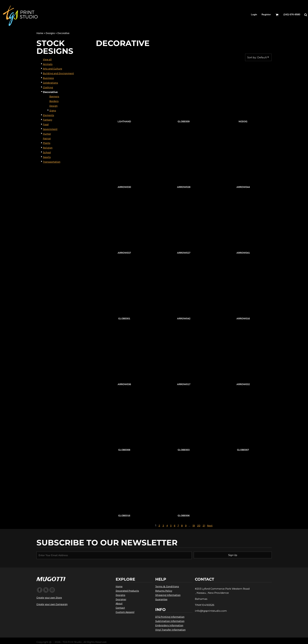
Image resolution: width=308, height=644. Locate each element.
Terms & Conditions (167, 586)
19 (194, 526)
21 (204, 526)
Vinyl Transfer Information (170, 630)
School (47, 152)
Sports (47, 157)
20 (199, 526)
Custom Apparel (125, 612)
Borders (54, 101)
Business (48, 78)
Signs (53, 110)
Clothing (48, 87)
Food (46, 124)
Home (40, 33)
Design (54, 106)
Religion (48, 148)
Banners (54, 96)
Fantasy (48, 120)
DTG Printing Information (170, 617)
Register (266, 14)
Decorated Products (127, 591)
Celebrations (50, 83)
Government (50, 129)
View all (47, 59)
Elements (49, 115)
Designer (121, 599)
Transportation (52, 162)
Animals (48, 64)
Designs (50, 33)
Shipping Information (168, 595)
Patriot (47, 138)
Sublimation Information (170, 621)
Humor (47, 134)
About (119, 603)
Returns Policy (164, 591)
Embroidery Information (169, 625)
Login (254, 14)
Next (210, 526)
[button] (277, 15)
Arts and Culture (53, 69)
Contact (120, 608)
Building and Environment (58, 73)
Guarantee (161, 599)
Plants (47, 143)
